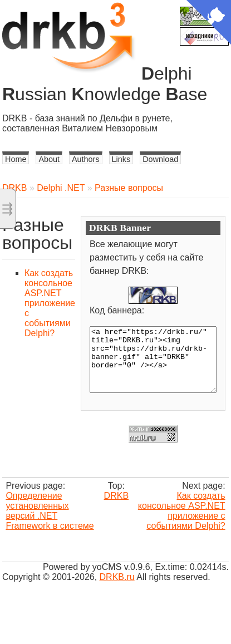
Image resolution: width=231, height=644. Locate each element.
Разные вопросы (129, 188)
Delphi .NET (61, 188)
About (49, 159)
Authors (86, 159)
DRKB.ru (117, 577)
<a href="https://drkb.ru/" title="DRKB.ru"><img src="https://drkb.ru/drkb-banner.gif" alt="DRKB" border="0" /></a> (153, 360)
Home (16, 159)
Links (121, 159)
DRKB (14, 188)
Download (160, 159)
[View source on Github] (209, 23)
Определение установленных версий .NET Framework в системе (50, 511)
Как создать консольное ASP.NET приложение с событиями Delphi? (50, 303)
